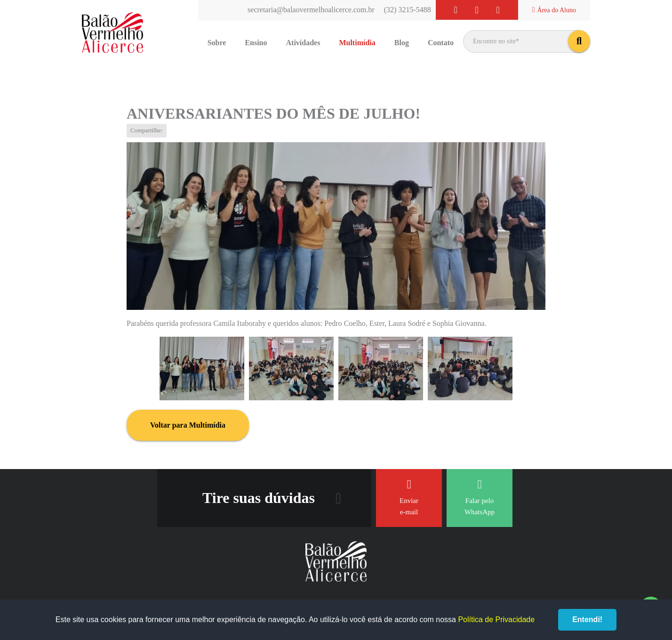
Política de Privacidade (496, 620)
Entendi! (587, 620)
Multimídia (357, 43)
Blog (402, 43)
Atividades (303, 43)
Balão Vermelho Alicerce (112, 33)
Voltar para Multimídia (188, 425)
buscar (579, 41)
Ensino (256, 43)
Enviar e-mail (409, 497)
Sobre (217, 43)
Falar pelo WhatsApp (480, 497)
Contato (441, 43)
